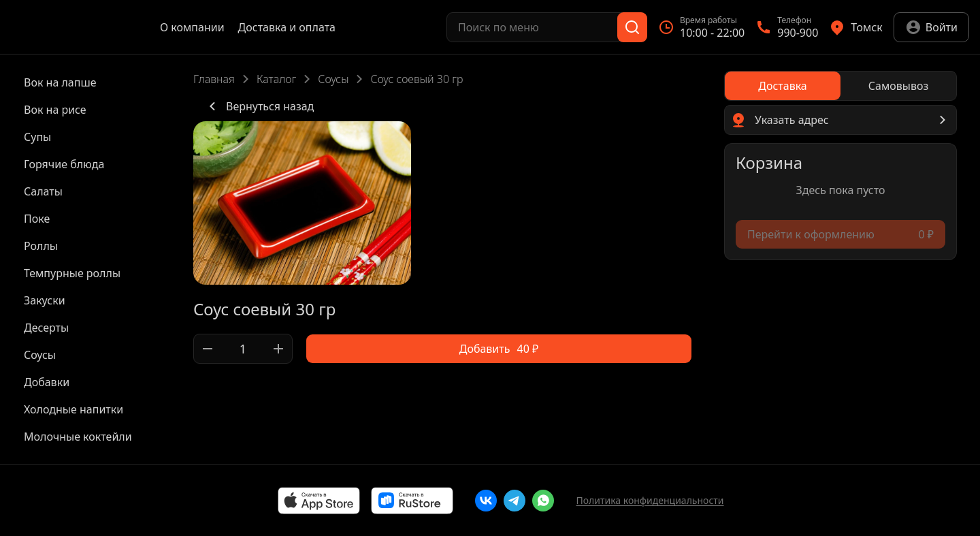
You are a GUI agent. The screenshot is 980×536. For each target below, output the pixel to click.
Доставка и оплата (287, 27)
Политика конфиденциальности (650, 500)
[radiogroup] (840, 86)
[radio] (783, 86)
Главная (214, 79)
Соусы (333, 79)
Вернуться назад (259, 106)
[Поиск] (632, 27)
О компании (192, 27)
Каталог (276, 79)
